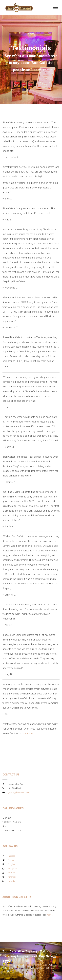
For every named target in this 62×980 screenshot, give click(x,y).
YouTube (11, 873)
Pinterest (12, 877)
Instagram (12, 869)
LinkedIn (11, 881)
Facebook (12, 856)
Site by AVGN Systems (33, 968)
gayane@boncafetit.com (19, 792)
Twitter (11, 860)
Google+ (11, 864)
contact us (27, 734)
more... (50, 915)
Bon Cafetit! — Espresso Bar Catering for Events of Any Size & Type (29, 956)
